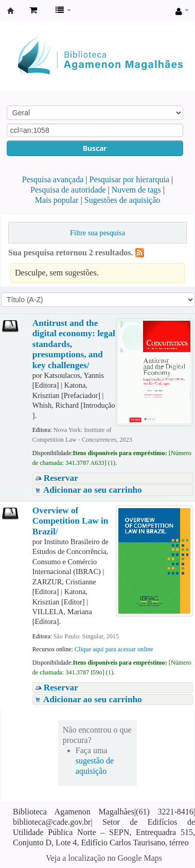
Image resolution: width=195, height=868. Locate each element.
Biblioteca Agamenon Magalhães (11, 11)
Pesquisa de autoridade (68, 190)
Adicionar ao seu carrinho (93, 490)
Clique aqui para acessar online (114, 649)
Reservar (61, 478)
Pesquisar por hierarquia (130, 179)
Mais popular (57, 200)
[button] (33, 10)
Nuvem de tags (136, 190)
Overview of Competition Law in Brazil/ (70, 521)
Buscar (95, 148)
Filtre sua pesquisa (98, 233)
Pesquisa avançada (53, 179)
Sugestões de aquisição (122, 200)
